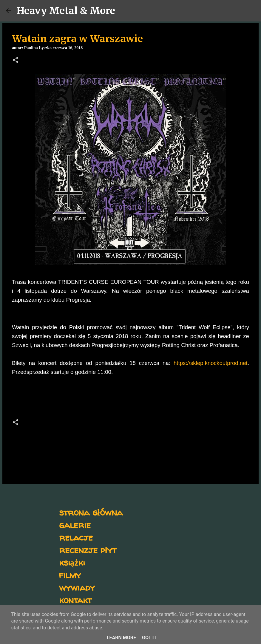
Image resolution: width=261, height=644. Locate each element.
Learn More (121, 638)
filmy (70, 575)
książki (72, 562)
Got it (149, 638)
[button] (16, 61)
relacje (76, 537)
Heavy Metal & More (66, 11)
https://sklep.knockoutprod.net (211, 363)
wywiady (77, 587)
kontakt (75, 600)
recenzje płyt (88, 550)
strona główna (91, 512)
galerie (75, 525)
